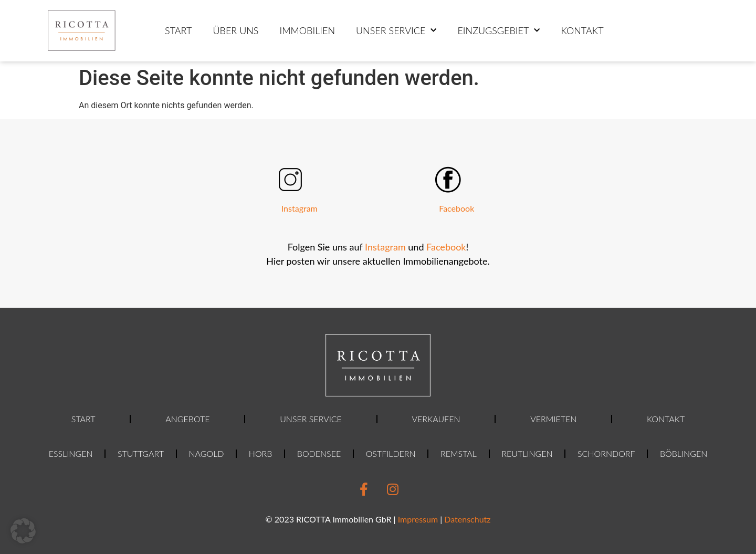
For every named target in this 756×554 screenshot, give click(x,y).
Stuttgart (141, 453)
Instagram (300, 208)
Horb (261, 453)
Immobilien (307, 30)
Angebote (187, 419)
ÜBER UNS (235, 30)
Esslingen (71, 453)
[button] (23, 531)
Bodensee (319, 453)
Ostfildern (391, 453)
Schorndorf (606, 453)
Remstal (459, 453)
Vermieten (553, 419)
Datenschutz (467, 519)
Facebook (456, 208)
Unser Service (396, 30)
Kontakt (582, 30)
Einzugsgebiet (498, 30)
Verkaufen (436, 419)
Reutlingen (527, 453)
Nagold (206, 453)
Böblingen (684, 453)
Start (178, 30)
